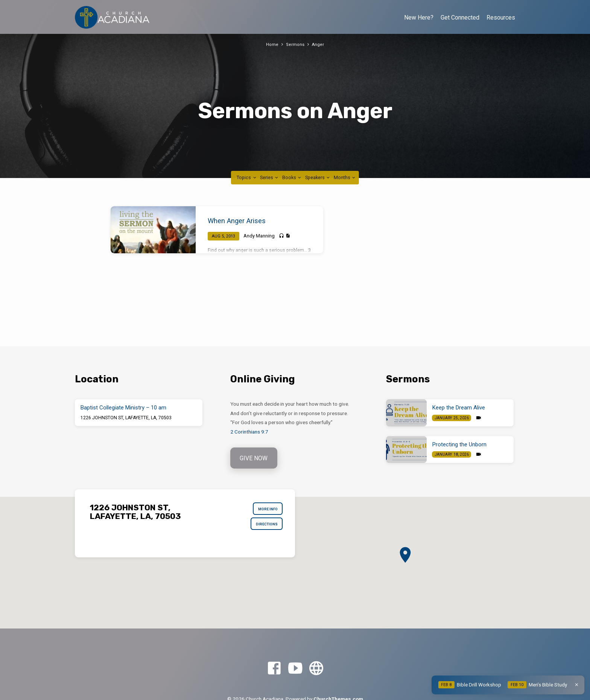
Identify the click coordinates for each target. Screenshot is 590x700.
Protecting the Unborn (459, 444)
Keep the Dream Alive (459, 408)
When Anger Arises (237, 221)
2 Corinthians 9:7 (249, 432)
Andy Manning (259, 236)
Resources (501, 17)
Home (271, 44)
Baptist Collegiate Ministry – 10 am (123, 408)
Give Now (255, 459)
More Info (265, 511)
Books (292, 177)
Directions (264, 529)
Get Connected (460, 17)
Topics (247, 177)
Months (345, 177)
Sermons (295, 44)
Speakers (318, 177)
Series (270, 177)
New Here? (419, 17)
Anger (319, 44)
